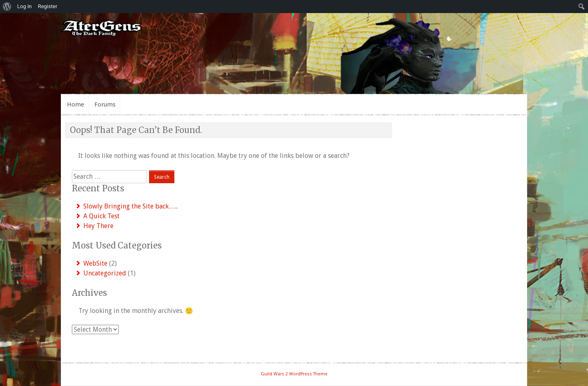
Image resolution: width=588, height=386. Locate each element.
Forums (105, 104)
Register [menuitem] (48, 6)
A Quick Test (101, 216)
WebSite (95, 263)
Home (76, 104)
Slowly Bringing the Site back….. (130, 206)
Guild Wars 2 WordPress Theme (294, 374)
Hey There (98, 226)
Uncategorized (105, 273)
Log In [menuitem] (24, 6)
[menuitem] (7, 7)
